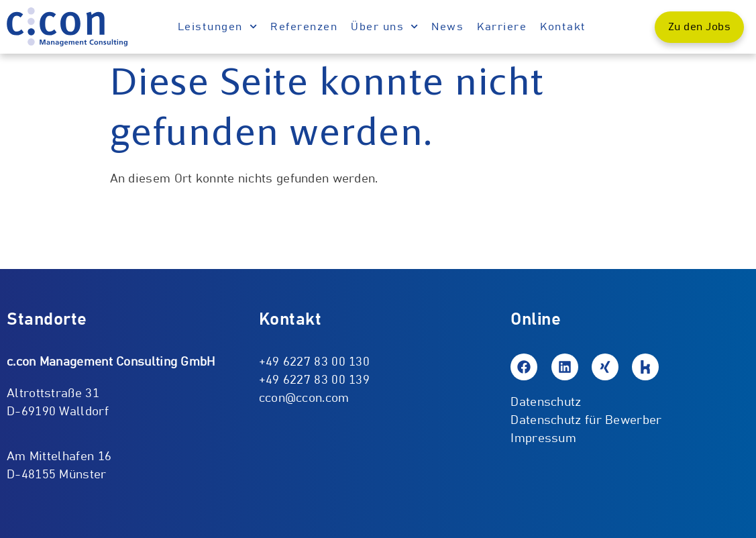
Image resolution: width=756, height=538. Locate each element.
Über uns (384, 26)
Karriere (502, 27)
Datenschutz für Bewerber (586, 421)
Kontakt (563, 27)
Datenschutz (546, 402)
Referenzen (304, 27)
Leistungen (217, 26)
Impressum (543, 439)
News (447, 27)
